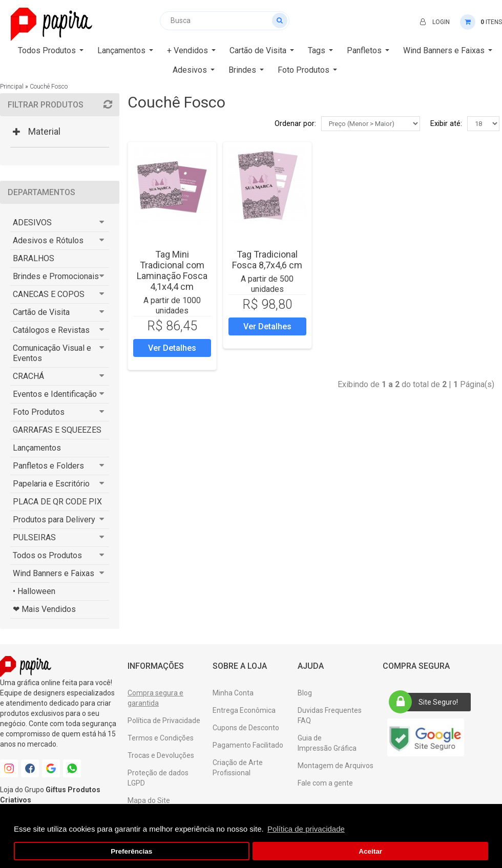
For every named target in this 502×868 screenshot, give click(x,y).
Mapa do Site (149, 800)
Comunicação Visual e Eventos (52, 353)
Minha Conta (233, 693)
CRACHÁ (28, 376)
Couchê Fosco (49, 87)
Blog (305, 693)
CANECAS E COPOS (49, 294)
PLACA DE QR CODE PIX (57, 502)
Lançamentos (37, 448)
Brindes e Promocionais (56, 276)
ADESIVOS (32, 223)
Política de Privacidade (164, 721)
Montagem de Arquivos (336, 766)
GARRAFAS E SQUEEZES (57, 430)
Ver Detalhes (172, 348)
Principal (12, 87)
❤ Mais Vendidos (44, 609)
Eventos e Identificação (55, 394)
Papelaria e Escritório (51, 484)
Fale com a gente (325, 783)
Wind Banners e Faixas (54, 573)
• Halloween (34, 591)
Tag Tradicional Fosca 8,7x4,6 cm (267, 260)
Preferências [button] (131, 851)
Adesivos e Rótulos (48, 240)
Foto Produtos (39, 412)
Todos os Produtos (47, 555)
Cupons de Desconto (246, 728)
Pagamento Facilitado (248, 745)
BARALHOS (34, 258)
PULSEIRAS (34, 537)
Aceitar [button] (370, 851)
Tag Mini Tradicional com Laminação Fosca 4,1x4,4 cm (172, 270)
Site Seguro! (427, 702)
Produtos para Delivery (54, 520)
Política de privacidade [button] (306, 829)
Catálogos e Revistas (51, 330)
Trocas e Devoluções (161, 755)
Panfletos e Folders (48, 466)
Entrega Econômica (244, 710)
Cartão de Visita (41, 312)
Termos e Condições (161, 738)
